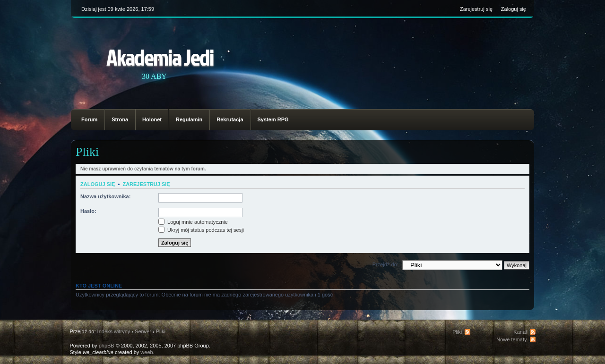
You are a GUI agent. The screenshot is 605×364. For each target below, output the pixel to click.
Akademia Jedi (160, 57)
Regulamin (189, 119)
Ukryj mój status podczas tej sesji (201, 230)
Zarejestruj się (476, 9)
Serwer (143, 331)
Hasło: (88, 211)
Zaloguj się (514, 9)
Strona (120, 119)
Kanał (520, 332)
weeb (147, 352)
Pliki (87, 152)
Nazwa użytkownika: (105, 196)
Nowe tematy (511, 339)
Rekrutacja (230, 119)
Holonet (152, 119)
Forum (89, 119)
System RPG (273, 119)
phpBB (107, 346)
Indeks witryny (114, 331)
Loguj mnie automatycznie (193, 222)
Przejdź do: (385, 264)
